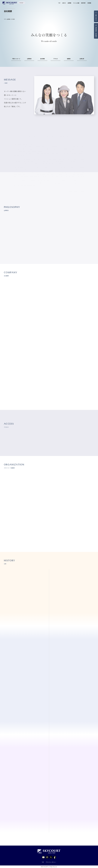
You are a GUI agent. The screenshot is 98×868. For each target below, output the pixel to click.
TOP (59, 3)
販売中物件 (83, 3)
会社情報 (42, 59)
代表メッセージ (16, 59)
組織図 (69, 59)
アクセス (56, 59)
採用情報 (89, 3)
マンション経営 (76, 3)
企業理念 (29, 59)
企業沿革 (82, 59)
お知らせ (64, 3)
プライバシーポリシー (51, 862)
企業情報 (69, 3)
